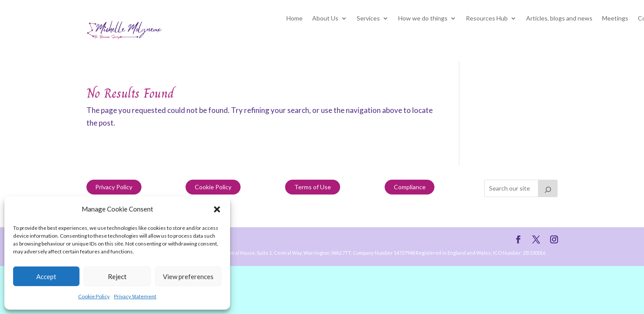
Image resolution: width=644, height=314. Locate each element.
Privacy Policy (114, 187)
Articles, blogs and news (559, 19)
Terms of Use (313, 187)
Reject (117, 276)
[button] (217, 209)
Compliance (410, 187)
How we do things (423, 19)
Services (368, 19)
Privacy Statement (135, 296)
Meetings (615, 19)
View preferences (188, 276)
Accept (46, 276)
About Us (325, 19)
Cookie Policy (94, 296)
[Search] (548, 188)
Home (294, 19)
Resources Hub (487, 19)
